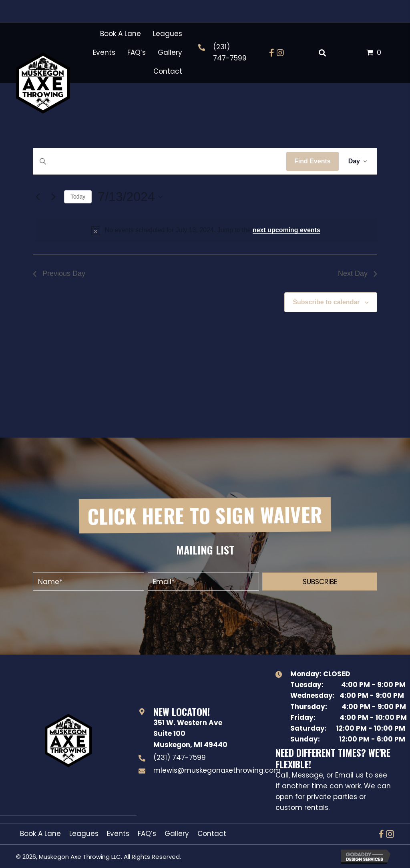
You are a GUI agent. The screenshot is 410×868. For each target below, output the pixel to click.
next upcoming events (286, 230)
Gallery (177, 834)
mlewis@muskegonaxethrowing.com (217, 770)
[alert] (207, 230)
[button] (271, 53)
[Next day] (53, 197)
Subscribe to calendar (326, 302)
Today (78, 197)
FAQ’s (147, 834)
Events (118, 834)
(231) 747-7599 (180, 757)
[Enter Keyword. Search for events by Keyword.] (160, 161)
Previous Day (59, 273)
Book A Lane (40, 834)
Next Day (358, 273)
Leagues (84, 834)
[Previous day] (38, 197)
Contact (212, 834)
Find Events (313, 161)
